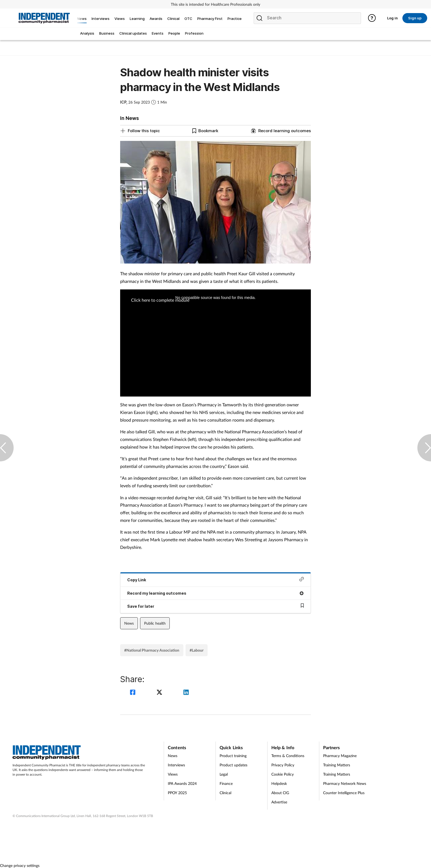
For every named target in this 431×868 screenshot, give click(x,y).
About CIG (280, 793)
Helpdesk (279, 783)
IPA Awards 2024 (182, 783)
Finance (226, 783)
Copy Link (216, 580)
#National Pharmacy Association (152, 650)
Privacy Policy (283, 765)
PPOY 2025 (177, 793)
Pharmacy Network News (345, 783)
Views (173, 774)
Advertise (279, 802)
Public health (155, 623)
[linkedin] (186, 693)
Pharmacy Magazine (340, 756)
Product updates (233, 765)
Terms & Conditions (288, 756)
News (129, 623)
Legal (224, 774)
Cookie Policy (283, 774)
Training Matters (337, 765)
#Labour (197, 650)
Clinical (225, 793)
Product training (233, 756)
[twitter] (160, 693)
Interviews (176, 765)
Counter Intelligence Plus (344, 793)
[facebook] (133, 693)
